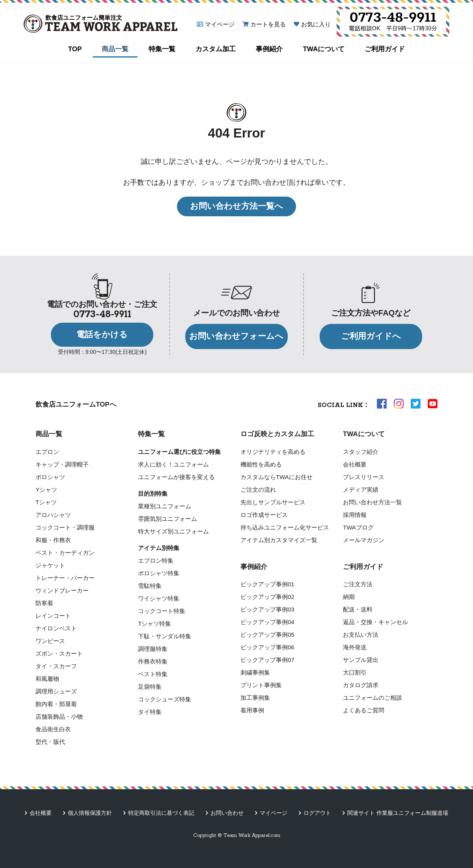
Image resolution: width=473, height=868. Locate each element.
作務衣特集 (153, 661)
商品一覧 (115, 49)
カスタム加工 (216, 49)
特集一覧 (162, 49)
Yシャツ (46, 490)
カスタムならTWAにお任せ (277, 477)
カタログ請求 (361, 685)
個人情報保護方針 (90, 813)
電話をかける (102, 335)
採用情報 (355, 515)
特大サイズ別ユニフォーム (173, 531)
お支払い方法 (361, 635)
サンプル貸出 (361, 660)
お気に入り (316, 24)
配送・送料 (358, 609)
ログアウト (317, 813)
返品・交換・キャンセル (375, 622)
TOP (75, 49)
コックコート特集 (162, 611)
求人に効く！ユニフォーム (173, 464)
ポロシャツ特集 (159, 573)
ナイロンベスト (56, 628)
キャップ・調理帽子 (62, 464)
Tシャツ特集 (155, 624)
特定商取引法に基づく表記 (161, 813)
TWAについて (324, 49)
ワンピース (50, 641)
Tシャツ (46, 502)
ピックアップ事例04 (267, 622)
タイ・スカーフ (56, 666)
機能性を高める (261, 464)
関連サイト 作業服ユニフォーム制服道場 (398, 813)
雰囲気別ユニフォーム (168, 519)
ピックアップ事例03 (267, 609)
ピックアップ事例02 (267, 597)
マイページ (220, 24)
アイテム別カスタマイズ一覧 (279, 540)
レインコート (53, 616)
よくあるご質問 (364, 710)
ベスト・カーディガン (65, 553)
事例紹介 (269, 49)
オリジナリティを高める (273, 452)
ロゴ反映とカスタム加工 (277, 434)
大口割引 (355, 672)
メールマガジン (364, 540)
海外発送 (355, 647)
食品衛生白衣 (53, 729)
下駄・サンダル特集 (165, 636)
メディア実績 (361, 490)
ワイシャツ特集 (159, 598)
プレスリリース (364, 477)
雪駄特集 (150, 586)
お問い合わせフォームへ (236, 336)
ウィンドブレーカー (62, 590)
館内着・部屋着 (56, 704)
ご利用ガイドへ (371, 336)
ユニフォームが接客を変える (176, 477)
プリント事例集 (261, 685)
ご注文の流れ (258, 490)
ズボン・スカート (59, 653)
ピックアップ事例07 (267, 660)
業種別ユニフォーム (165, 506)
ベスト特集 (153, 674)
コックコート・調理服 (65, 527)
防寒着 (44, 603)
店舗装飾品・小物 (59, 717)
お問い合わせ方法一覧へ (236, 206)
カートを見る (268, 24)
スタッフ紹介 (361, 452)
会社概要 (355, 464)
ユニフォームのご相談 (372, 698)
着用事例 (252, 710)
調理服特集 (153, 649)
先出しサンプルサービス (273, 502)
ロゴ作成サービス (264, 515)
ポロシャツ (50, 477)
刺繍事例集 (255, 672)
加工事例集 (255, 698)
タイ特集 (150, 712)
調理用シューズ (56, 691)
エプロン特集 (156, 560)
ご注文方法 (358, 584)
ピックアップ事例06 (267, 647)
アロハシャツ (53, 515)
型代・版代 (50, 742)
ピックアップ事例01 (267, 584)
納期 (349, 597)
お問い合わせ (227, 813)
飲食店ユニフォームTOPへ (76, 404)
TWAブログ (358, 527)
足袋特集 (150, 687)
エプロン (47, 452)
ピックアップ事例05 (267, 635)
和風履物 (47, 679)
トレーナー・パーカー (65, 578)
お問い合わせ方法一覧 (372, 502)
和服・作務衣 (53, 540)
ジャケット (50, 565)
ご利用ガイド (385, 49)
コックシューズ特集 (165, 699)
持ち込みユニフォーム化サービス (285, 527)
